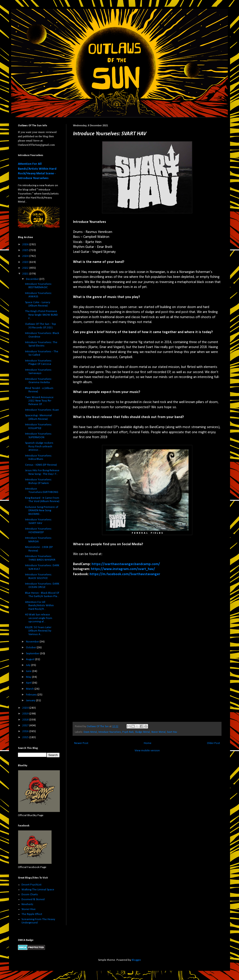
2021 (26, 274)
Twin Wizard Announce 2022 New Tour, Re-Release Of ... (39, 401)
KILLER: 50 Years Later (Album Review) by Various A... (38, 631)
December (33, 279)
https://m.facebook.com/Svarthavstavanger (125, 574)
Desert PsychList (31, 885)
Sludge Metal (142, 732)
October (31, 647)
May (29, 677)
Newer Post (81, 743)
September (33, 654)
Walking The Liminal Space (38, 890)
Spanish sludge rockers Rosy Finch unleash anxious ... (39, 446)
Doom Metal (90, 732)
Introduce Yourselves (110, 732)
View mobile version (147, 751)
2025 (26, 250)
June (29, 671)
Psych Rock (128, 732)
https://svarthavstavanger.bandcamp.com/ (126, 564)
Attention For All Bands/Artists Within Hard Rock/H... (39, 606)
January (31, 700)
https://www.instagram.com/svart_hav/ (123, 569)
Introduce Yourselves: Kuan (42, 410)
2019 (26, 714)
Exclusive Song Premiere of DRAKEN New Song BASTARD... (42, 511)
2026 (26, 244)
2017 (26, 725)
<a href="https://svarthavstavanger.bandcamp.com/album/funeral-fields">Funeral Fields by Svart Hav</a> (112, 646)
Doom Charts (30, 894)
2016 (26, 731)
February (32, 695)
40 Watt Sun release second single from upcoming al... (39, 618)
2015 (26, 737)
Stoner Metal (158, 732)
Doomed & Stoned (33, 899)
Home (148, 743)
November (33, 642)
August (31, 659)
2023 (26, 262)
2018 (26, 720)
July (29, 665)
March (30, 689)
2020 (26, 708)
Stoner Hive (29, 909)
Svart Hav (172, 732)
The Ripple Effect (32, 914)
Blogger (136, 960)
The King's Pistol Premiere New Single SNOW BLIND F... (41, 315)
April (29, 683)
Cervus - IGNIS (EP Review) (41, 465)
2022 (26, 268)
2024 (26, 256)
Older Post (213, 743)
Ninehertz (27, 904)
